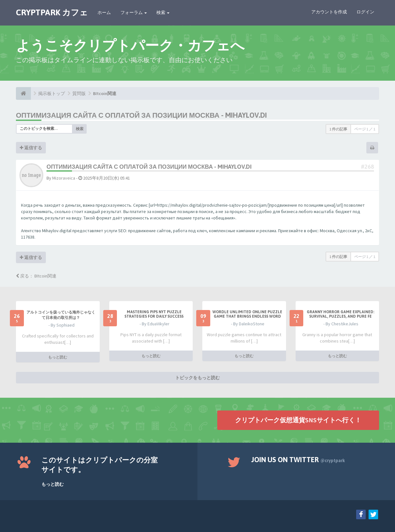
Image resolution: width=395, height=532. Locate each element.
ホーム (104, 12)
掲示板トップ (52, 93)
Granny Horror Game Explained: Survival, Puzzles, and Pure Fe (341, 314)
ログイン (365, 12)
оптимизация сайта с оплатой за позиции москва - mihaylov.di (141, 115)
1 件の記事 (338, 129)
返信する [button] (31, 148)
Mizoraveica (64, 178)
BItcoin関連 (105, 93)
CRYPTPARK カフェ (52, 12)
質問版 (79, 93)
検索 (163, 12)
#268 (367, 167)
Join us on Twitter (298, 460)
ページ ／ (365, 129)
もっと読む (58, 357)
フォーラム (134, 12)
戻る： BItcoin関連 (36, 276)
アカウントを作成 (329, 12)
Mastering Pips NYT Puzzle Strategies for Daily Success (154, 314)
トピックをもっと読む (197, 378)
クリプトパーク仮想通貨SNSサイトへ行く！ (298, 420)
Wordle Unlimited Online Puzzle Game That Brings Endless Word (247, 314)
